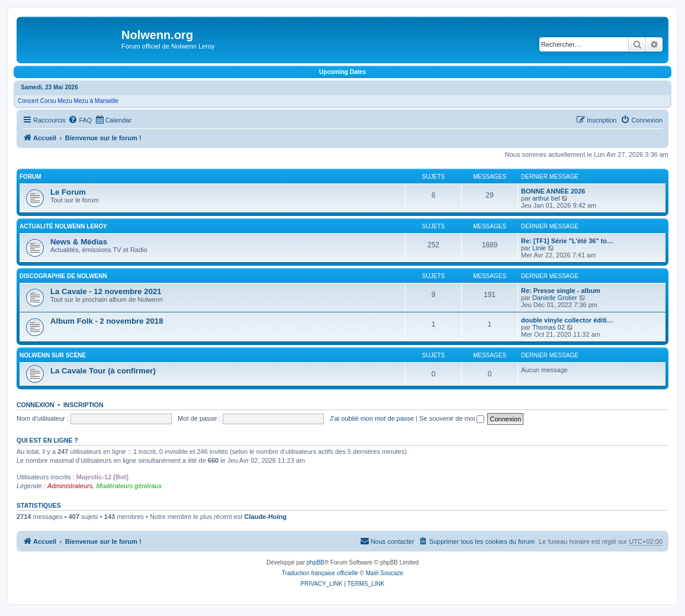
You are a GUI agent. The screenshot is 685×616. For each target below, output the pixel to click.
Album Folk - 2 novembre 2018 (107, 321)
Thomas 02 (549, 327)
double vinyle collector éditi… (567, 320)
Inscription (83, 405)
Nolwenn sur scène (53, 355)
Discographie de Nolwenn (63, 276)
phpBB (316, 562)
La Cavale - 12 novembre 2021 (106, 291)
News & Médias (79, 242)
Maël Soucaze (385, 573)
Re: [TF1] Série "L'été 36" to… (567, 241)
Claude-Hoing (266, 517)
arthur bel (546, 198)
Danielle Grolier (555, 298)
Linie (539, 248)
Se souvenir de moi (452, 418)
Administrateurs (70, 486)
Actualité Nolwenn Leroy (63, 226)
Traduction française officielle (320, 573)
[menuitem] (80, 120)
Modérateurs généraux (129, 486)
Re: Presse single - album (561, 291)
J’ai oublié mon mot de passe (372, 418)
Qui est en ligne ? (47, 440)
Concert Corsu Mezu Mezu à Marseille (68, 101)
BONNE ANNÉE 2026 (553, 191)
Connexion (36, 405)
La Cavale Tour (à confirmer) (103, 371)
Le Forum (68, 192)
